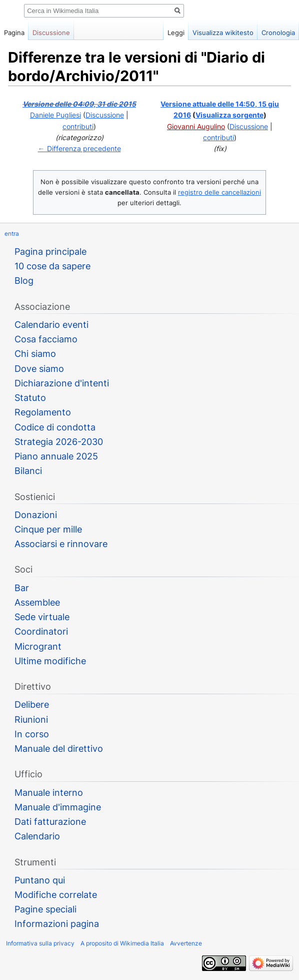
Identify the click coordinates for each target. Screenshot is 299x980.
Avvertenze (186, 943)
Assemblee (37, 602)
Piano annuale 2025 (56, 456)
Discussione (105, 115)
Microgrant (38, 646)
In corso (32, 734)
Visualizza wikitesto (223, 33)
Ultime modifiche (50, 661)
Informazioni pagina (57, 924)
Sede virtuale (42, 617)
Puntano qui (40, 880)
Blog (24, 281)
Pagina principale (50, 252)
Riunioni (31, 719)
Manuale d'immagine (58, 807)
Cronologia (278, 33)
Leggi (176, 33)
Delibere (32, 704)
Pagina (14, 33)
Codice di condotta (55, 427)
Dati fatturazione (50, 822)
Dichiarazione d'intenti (62, 383)
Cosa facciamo (46, 339)
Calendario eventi (51, 325)
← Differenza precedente (79, 148)
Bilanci (28, 471)
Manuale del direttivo (59, 749)
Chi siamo (35, 354)
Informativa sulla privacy (40, 943)
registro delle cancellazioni (219, 192)
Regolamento (43, 412)
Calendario (37, 836)
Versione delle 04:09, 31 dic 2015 (79, 104)
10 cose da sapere (52, 266)
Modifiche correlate (56, 895)
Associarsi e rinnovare (61, 544)
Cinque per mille (48, 529)
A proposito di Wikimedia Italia (122, 943)
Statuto (30, 398)
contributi (78, 126)
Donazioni (36, 515)
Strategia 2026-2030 (59, 442)
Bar (22, 588)
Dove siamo (39, 369)
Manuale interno (49, 793)
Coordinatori (41, 631)
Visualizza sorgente (229, 115)
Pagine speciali (45, 909)
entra (12, 233)
